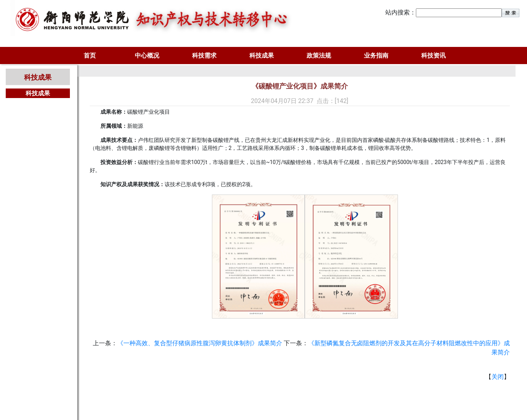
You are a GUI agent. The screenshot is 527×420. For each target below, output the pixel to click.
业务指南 (376, 56)
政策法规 (319, 56)
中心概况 (147, 56)
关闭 (498, 377)
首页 (90, 56)
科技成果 (262, 56)
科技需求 (204, 56)
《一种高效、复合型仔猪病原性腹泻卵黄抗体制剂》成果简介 (200, 343)
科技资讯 (433, 56)
